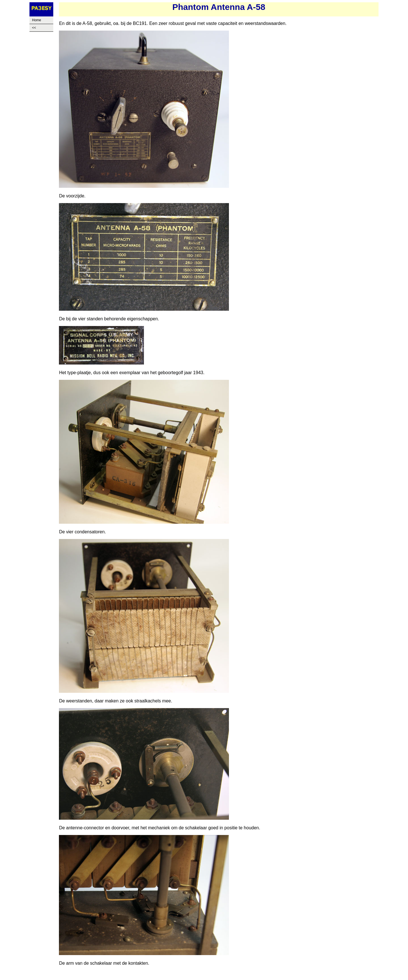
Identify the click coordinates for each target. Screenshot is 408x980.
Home (37, 20)
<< (34, 28)
